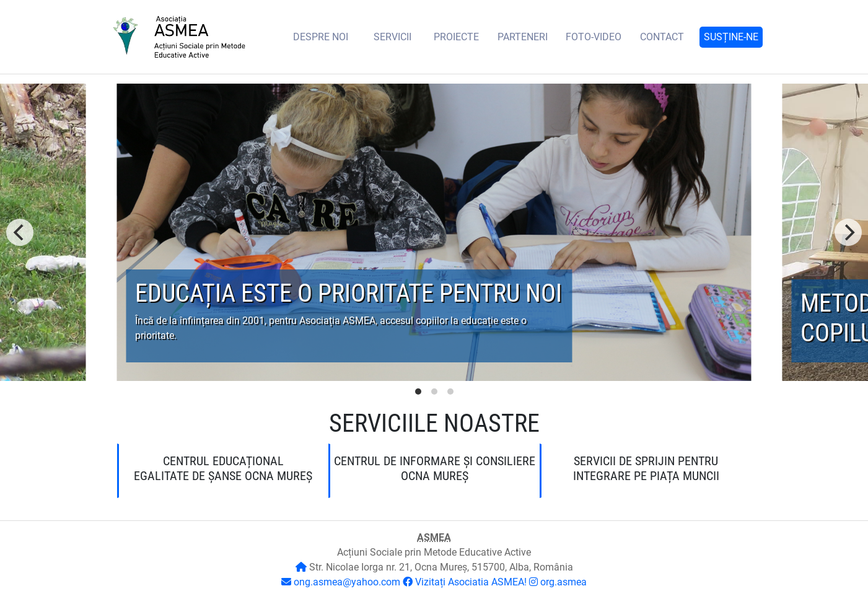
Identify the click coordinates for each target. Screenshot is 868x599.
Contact (662, 37)
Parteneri (523, 37)
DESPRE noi (321, 37)
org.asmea (563, 582)
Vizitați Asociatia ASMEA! (471, 582)
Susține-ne (731, 37)
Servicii (392, 37)
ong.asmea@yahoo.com (347, 582)
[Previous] (20, 232)
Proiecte (456, 37)
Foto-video (594, 37)
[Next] (848, 232)
